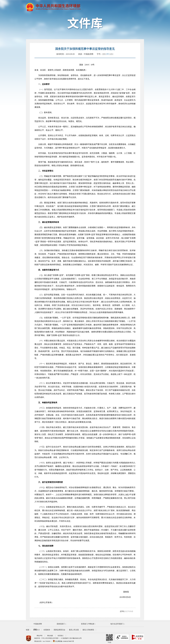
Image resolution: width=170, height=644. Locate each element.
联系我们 (61, 636)
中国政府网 (38, 624)
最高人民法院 (74, 630)
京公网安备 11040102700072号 (63, 641)
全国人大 (36, 630)
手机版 (109, 639)
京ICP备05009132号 (75, 638)
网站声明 (40, 636)
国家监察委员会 (59, 630)
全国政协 (47, 630)
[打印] (122, 611)
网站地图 (50, 636)
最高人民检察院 (88, 630)
